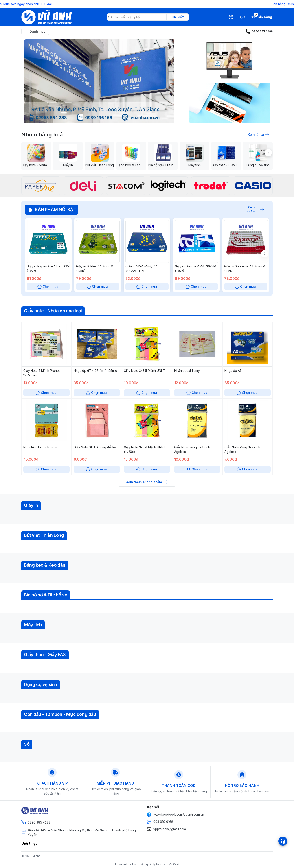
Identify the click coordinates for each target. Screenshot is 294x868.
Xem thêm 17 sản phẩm (147, 482)
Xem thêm (253, 210)
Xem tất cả (258, 135)
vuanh (36, 856)
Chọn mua (48, 287)
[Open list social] (283, 841)
